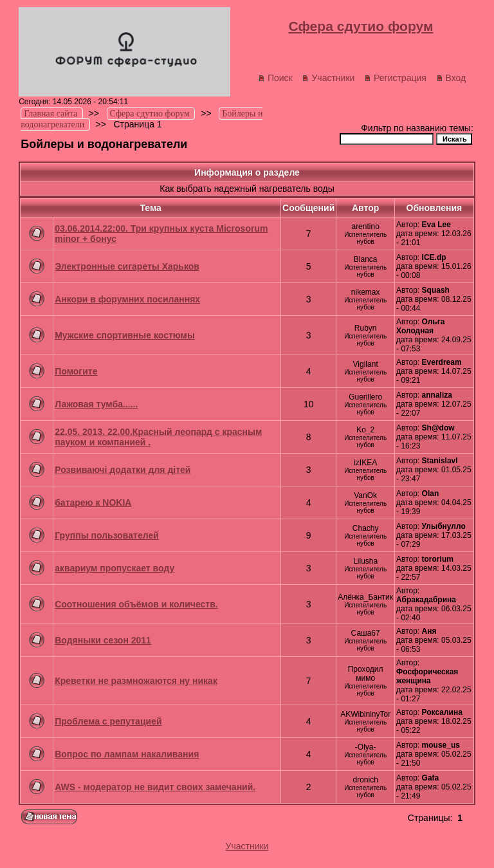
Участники (328, 78)
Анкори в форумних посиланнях (127, 299)
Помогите (76, 371)
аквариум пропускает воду (114, 568)
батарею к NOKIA (93, 503)
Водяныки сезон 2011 (103, 640)
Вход (451, 78)
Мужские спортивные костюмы (125, 335)
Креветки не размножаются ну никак (136, 681)
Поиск (275, 78)
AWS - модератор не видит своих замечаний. (155, 787)
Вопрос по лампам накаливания (127, 754)
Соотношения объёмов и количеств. (136, 604)
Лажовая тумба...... (96, 404)
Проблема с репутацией (108, 721)
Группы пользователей (107, 535)
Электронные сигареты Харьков (127, 266)
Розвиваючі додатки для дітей (123, 470)
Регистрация (395, 78)
